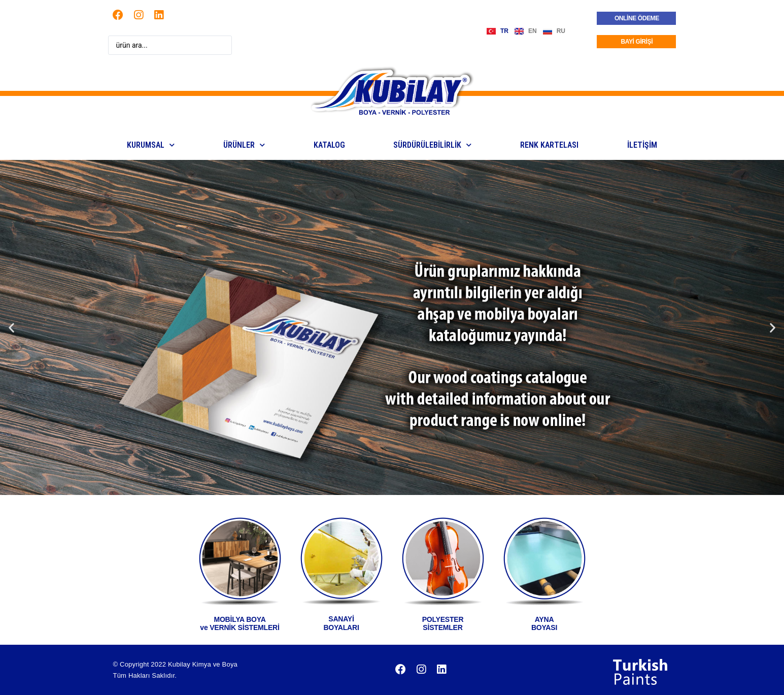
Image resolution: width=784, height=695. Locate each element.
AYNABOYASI (544, 624)
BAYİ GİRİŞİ (637, 42)
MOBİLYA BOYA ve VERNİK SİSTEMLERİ (240, 624)
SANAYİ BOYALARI (341, 623)
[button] (11, 327)
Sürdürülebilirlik (432, 145)
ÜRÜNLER (244, 145)
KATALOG (329, 145)
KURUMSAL (151, 145)
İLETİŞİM (642, 145)
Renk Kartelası (549, 145)
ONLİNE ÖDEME (637, 18)
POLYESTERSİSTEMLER (443, 624)
